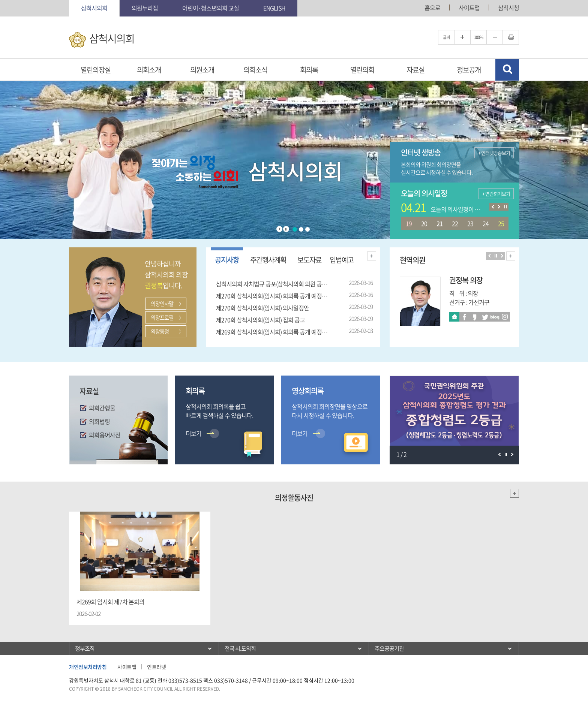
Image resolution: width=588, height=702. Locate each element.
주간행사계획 (268, 260)
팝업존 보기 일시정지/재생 (506, 454)
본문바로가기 (0, 0)
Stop (286, 229)
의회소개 (149, 70)
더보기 (372, 256)
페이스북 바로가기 (464, 317)
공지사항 (227, 260)
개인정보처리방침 (88, 667)
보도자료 (309, 260)
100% (478, 37)
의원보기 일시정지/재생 (496, 256)
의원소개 (202, 70)
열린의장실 (96, 70)
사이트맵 (469, 7)
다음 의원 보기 (502, 256)
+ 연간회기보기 (496, 194)
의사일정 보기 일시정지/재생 (505, 207)
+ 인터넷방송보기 (494, 153)
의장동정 (160, 331)
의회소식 (255, 70)
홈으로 (432, 7)
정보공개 (469, 70)
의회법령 (99, 421)
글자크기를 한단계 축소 (495, 37)
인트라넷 (156, 667)
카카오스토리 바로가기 (475, 317)
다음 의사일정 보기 (499, 207)
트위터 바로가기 (485, 317)
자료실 (415, 70)
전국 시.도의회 (240, 648)
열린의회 (362, 70)
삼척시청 (508, 7)
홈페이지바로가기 (454, 317)
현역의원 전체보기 (511, 256)
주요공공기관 (389, 648)
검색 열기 (507, 70)
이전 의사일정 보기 (493, 207)
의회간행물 (102, 408)
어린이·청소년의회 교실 (211, 8)
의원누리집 (145, 8)
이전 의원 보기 (489, 256)
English (274, 8)
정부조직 (85, 648)
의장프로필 (162, 317)
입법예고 (342, 260)
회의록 (309, 70)
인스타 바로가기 (505, 317)
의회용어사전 (105, 435)
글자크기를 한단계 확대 (462, 37)
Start (279, 229)
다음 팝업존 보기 (512, 454)
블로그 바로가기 (495, 317)
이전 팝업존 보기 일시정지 (499, 454)
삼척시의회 (94, 8)
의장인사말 (162, 304)
